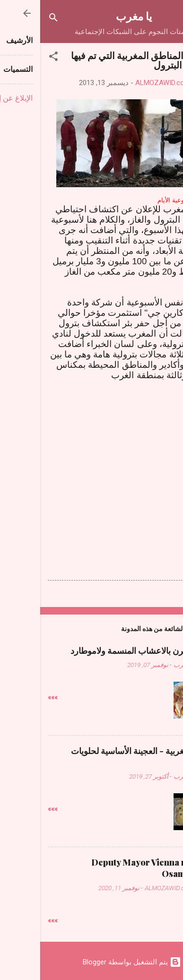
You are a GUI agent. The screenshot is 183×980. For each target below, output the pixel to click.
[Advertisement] (92, 465)
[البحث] (13, 19)
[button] (13, 58)
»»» (13, 697)
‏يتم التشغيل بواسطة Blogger (92, 962)
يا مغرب (94, 16)
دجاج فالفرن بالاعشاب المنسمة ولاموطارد (103, 650)
